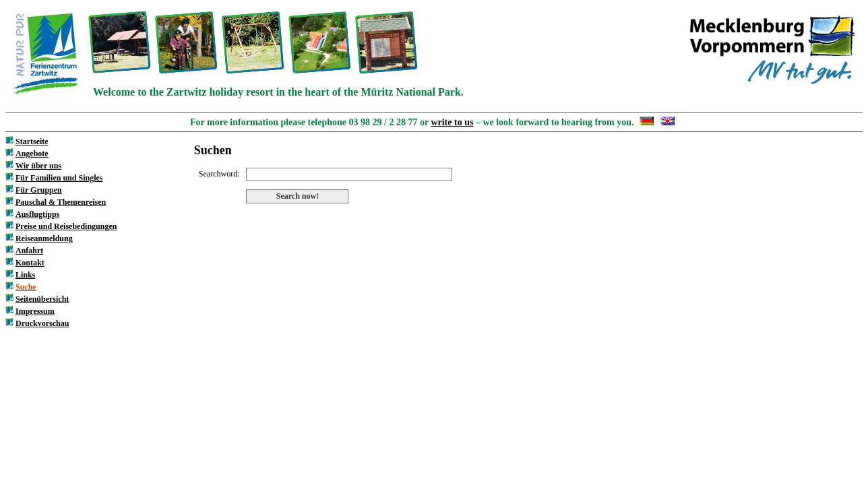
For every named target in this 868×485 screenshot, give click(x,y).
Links (25, 275)
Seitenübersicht (42, 299)
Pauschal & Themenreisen (61, 202)
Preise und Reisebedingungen (66, 226)
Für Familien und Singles (59, 178)
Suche (26, 287)
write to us (452, 122)
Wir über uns (38, 166)
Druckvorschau (42, 323)
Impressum (35, 311)
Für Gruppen (39, 190)
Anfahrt (29, 251)
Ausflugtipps (37, 214)
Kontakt (30, 263)
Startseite (32, 141)
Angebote (32, 154)
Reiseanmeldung (44, 238)
